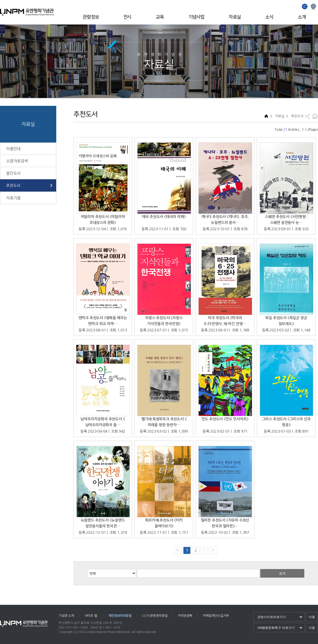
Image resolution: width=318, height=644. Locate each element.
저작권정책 (185, 616)
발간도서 (13, 173)
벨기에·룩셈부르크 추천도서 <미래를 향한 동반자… (164, 422)
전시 (127, 17)
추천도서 (13, 185)
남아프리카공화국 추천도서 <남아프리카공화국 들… (103, 422)
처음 (178, 550)
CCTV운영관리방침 (155, 616)
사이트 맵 (91, 616)
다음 (204, 550)
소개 (302, 17)
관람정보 (91, 17)
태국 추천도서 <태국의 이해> (164, 217)
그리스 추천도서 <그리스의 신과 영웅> (286, 422)
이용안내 (13, 149)
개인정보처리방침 (120, 616)
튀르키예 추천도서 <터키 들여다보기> (164, 523)
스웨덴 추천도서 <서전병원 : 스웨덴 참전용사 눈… (286, 220)
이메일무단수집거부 (216, 616)
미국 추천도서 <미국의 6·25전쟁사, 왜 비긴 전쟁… (225, 321)
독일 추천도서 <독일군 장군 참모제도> (286, 321)
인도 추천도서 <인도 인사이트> (225, 419)
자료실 (235, 17)
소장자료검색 (17, 161)
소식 (269, 17)
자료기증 (13, 198)
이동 (312, 617)
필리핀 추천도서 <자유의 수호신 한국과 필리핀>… (225, 523)
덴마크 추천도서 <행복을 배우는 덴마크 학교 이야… (103, 321)
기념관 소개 (66, 616)
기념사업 (196, 17)
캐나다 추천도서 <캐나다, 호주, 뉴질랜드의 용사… (225, 220)
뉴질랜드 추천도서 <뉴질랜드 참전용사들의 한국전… (103, 523)
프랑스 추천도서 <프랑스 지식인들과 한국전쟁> (164, 321)
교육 (160, 17)
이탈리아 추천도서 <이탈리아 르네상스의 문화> (103, 220)
